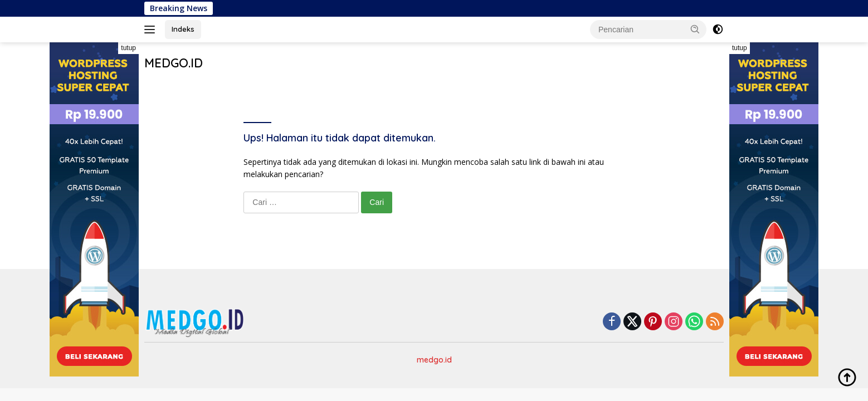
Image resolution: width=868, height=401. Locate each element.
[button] (695, 29)
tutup (128, 48)
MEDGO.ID (174, 63)
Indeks (183, 29)
